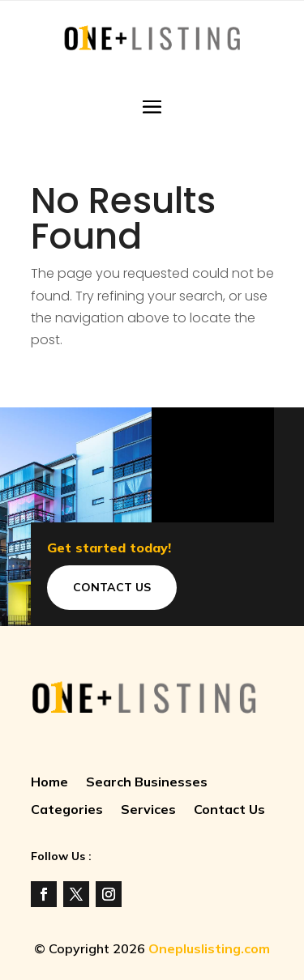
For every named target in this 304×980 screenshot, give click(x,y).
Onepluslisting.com (209, 948)
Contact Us (112, 587)
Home (49, 783)
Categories (67, 810)
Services (148, 810)
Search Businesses (147, 783)
